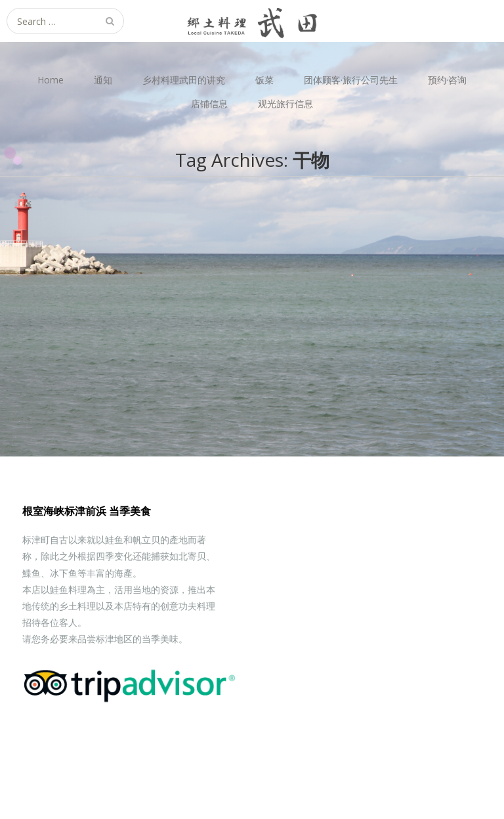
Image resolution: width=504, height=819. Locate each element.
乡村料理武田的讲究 (184, 80)
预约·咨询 (447, 80)
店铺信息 (209, 103)
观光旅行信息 (285, 103)
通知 (103, 80)
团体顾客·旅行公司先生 (351, 80)
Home (51, 80)
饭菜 (264, 80)
